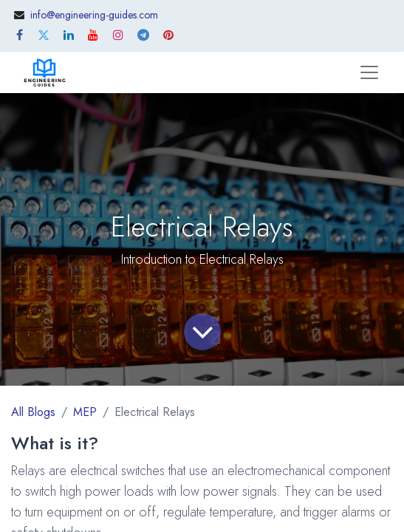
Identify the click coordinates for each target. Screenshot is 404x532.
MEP (85, 412)
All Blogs (33, 412)
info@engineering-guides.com (94, 15)
